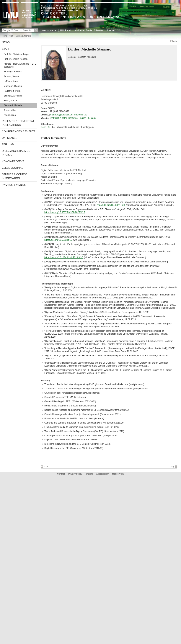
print (175, 41)
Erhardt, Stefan (11, 76)
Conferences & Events (19, 131)
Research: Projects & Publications (18, 123)
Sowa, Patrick (10, 101)
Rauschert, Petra (12, 91)
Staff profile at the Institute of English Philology (73, 118)
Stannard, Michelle (13, 105)
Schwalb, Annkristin (13, 96)
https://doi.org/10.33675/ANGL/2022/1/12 (65, 212)
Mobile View (118, 474)
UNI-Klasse (10, 138)
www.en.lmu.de (49, 30)
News (6, 42)
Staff (11, 36)
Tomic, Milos (10, 110)
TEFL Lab (8, 144)
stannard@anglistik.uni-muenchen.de (69, 115)
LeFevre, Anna (11, 81)
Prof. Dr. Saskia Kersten (16, 59)
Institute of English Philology (89, 30)
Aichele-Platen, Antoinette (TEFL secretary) (20, 65)
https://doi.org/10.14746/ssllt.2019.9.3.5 (64, 257)
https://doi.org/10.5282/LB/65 (111, 205)
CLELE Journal (12, 168)
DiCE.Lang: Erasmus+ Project (17, 153)
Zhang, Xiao (10, 115)
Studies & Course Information (15, 176)
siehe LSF (46, 127)
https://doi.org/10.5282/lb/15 (58, 240)
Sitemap (111, 30)
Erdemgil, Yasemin (13, 72)
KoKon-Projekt (13, 161)
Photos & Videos (14, 185)
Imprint (89, 474)
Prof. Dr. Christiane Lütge (16, 54)
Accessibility (103, 474)
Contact (61, 474)
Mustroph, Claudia (13, 86)
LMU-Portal (66, 30)
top (173, 466)
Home (5, 36)
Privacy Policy (75, 474)
